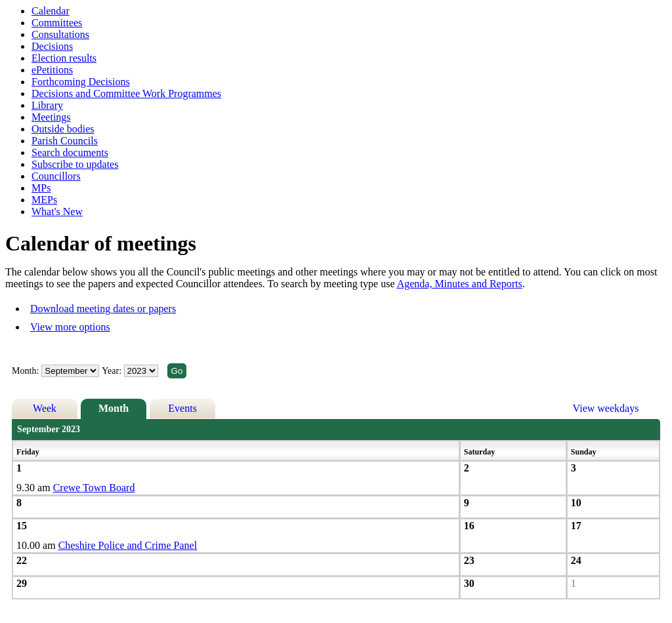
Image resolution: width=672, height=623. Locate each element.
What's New (57, 211)
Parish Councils (65, 141)
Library (47, 105)
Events (182, 408)
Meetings (51, 117)
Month (114, 408)
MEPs (44, 200)
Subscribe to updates (75, 164)
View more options (70, 327)
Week (45, 408)
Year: (113, 371)
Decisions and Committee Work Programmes (126, 93)
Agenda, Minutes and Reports (460, 284)
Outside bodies (63, 129)
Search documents (70, 152)
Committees (57, 23)
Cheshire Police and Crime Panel (128, 545)
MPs (41, 188)
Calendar (51, 11)
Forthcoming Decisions (81, 82)
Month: (25, 371)
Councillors (56, 176)
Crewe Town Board (94, 488)
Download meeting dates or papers (103, 309)
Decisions (52, 46)
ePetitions (52, 70)
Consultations (60, 34)
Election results (64, 58)
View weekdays (606, 408)
